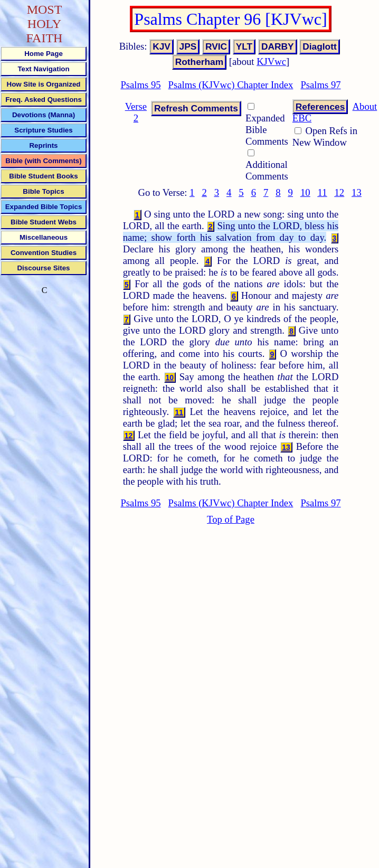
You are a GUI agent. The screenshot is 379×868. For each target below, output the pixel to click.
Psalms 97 (320, 85)
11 (323, 192)
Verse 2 (136, 112)
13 (357, 192)
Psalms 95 (140, 85)
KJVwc (271, 62)
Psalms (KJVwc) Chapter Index (231, 85)
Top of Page (231, 519)
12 (339, 192)
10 (305, 192)
